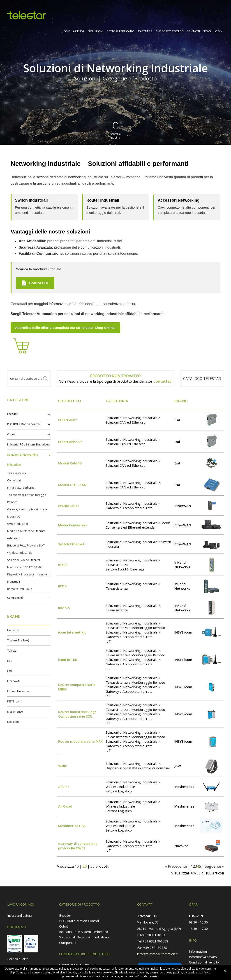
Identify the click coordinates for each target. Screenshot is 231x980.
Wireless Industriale (20, 553)
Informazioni (198, 951)
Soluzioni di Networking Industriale (84, 937)
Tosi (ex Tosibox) (18, 640)
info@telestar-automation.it (157, 954)
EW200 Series (69, 506)
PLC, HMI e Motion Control (24, 424)
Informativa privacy (203, 957)
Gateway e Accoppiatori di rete (27, 509)
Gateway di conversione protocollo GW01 (78, 846)
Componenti (15, 598)
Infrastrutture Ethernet (21, 488)
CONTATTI (193, 31)
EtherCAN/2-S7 (70, 442)
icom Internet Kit (72, 632)
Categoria (117, 401)
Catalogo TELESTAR (202, 379)
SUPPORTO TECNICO (170, 31)
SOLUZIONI (96, 31)
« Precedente (176, 866)
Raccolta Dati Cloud (20, 589)
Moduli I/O (14, 517)
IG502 (63, 565)
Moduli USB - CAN (72, 485)
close (225, 971)
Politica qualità (18, 959)
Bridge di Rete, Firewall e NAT (26, 545)
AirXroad (65, 806)
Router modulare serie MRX (80, 741)
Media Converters (73, 525)
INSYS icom (14, 701)
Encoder (12, 414)
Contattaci (163, 381)
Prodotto (70, 401)
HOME (66, 31)
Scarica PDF (35, 283)
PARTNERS (145, 31)
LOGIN (218, 31)
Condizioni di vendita (204, 962)
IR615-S (64, 608)
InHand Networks (18, 691)
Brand (181, 401)
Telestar (12, 651)
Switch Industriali (18, 524)
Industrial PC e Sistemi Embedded (28, 444)
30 (92, 866)
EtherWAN (14, 681)
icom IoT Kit (68, 660)
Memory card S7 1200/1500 (25, 567)
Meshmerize (15, 712)
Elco (10, 661)
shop (220, 14)
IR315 (62, 586)
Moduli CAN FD (70, 463)
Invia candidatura (20, 915)
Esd (9, 671)
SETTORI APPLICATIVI (121, 31)
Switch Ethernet (71, 544)
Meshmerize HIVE (72, 826)
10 (77, 866)
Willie (63, 766)
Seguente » (214, 866)
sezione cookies (103, 973)
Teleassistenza (17, 473)
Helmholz (13, 630)
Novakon (13, 722)
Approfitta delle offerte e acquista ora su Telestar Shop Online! (65, 328)
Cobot (11, 434)
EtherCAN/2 (68, 420)
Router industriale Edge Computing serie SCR (77, 714)
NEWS (207, 31)
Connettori (14, 480)
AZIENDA (79, 31)
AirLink (64, 787)
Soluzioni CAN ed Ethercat (24, 560)
